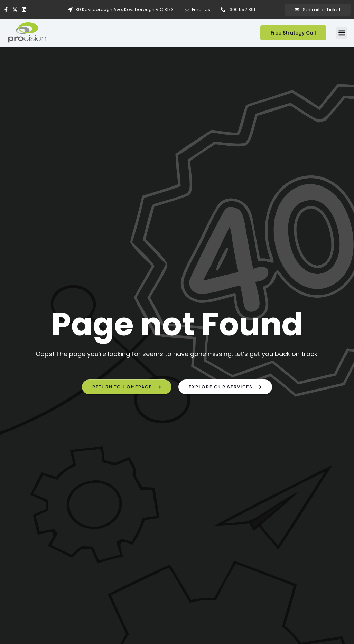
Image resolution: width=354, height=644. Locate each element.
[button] (342, 33)
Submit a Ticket (318, 10)
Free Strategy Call (293, 33)
